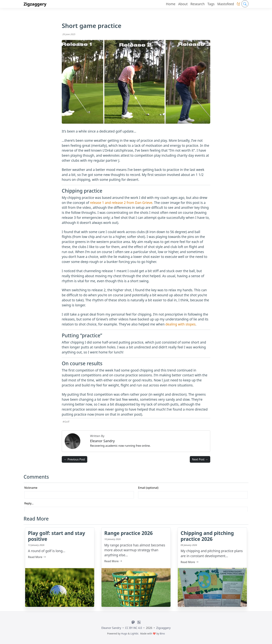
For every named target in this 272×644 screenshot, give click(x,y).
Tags (211, 4)
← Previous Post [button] (75, 459)
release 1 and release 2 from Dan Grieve (121, 203)
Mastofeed (226, 4)
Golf (67, 422)
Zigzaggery (35, 4)
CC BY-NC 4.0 (134, 628)
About (183, 4)
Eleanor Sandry (111, 628)
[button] (238, 4)
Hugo (124, 633)
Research (198, 4)
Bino (162, 633)
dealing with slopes (180, 324)
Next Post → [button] (200, 459)
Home (171, 4)
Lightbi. (135, 633)
